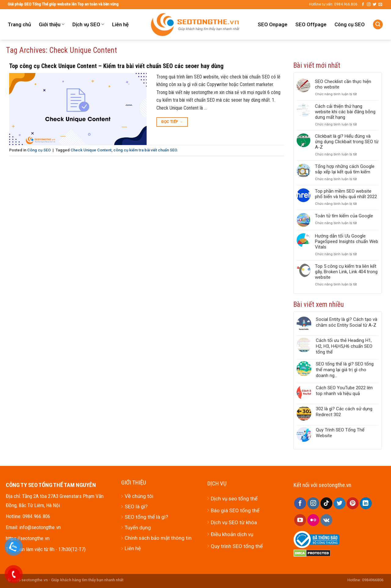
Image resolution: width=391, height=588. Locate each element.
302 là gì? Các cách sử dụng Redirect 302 (344, 412)
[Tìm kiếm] (378, 25)
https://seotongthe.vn (28, 538)
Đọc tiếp (172, 122)
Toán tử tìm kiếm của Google (344, 216)
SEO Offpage (311, 24)
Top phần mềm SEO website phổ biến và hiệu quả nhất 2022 (346, 194)
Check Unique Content (91, 150)
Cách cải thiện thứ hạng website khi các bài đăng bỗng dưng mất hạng (345, 112)
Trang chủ (19, 24)
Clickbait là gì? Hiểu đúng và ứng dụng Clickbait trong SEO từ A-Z (347, 142)
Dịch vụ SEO (88, 24)
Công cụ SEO (350, 24)
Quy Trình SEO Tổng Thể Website (340, 433)
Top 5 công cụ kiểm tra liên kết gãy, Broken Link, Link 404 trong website (346, 272)
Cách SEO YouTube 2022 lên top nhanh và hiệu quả (344, 391)
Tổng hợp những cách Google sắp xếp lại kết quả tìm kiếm (345, 169)
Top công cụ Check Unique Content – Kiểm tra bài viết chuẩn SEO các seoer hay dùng (116, 66)
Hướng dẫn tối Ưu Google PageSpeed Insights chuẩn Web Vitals (347, 241)
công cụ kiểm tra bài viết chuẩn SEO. (146, 150)
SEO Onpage (273, 24)
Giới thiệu (52, 24)
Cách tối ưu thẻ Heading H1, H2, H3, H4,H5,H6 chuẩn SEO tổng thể (344, 346)
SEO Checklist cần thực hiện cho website (343, 84)
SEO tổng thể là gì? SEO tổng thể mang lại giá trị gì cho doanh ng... (345, 370)
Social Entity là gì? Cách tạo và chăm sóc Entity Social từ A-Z (347, 322)
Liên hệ (120, 24)
